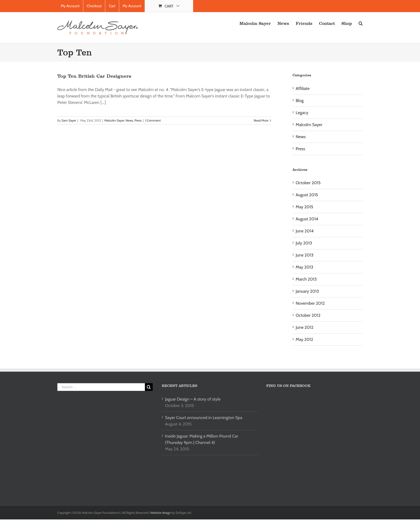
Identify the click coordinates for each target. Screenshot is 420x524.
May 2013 (304, 267)
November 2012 (310, 303)
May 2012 (304, 339)
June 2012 (305, 327)
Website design (161, 513)
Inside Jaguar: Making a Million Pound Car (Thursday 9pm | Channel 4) (202, 439)
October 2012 (308, 315)
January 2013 (307, 291)
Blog (300, 101)
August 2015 (307, 195)
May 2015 (304, 207)
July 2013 (304, 243)
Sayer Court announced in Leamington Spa (204, 418)
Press (138, 120)
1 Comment (153, 120)
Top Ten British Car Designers (94, 76)
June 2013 (305, 255)
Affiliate (303, 88)
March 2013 (306, 279)
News (129, 120)
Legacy (302, 113)
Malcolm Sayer (114, 120)
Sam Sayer (69, 120)
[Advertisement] (102, 442)
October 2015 (308, 183)
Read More (261, 120)
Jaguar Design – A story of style (193, 399)
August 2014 (307, 219)
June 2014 (305, 231)
